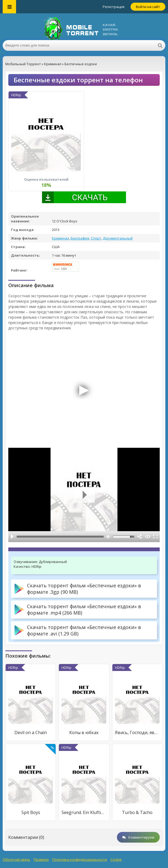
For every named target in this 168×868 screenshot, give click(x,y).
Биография (80, 238)
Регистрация (114, 7)
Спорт (96, 238)
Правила (41, 859)
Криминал (60, 238)
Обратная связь (16, 859)
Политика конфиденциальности (80, 859)
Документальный (118, 238)
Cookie (116, 859)
